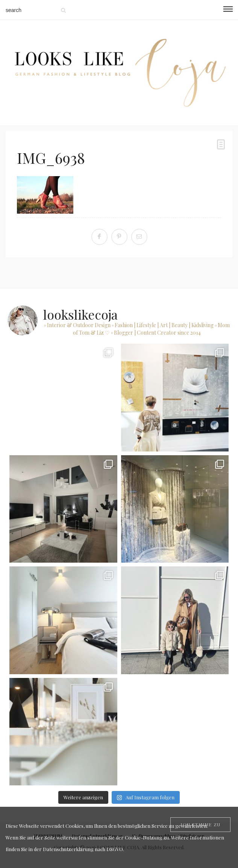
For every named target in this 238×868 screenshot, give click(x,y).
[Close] (200, 825)
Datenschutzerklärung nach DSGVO (83, 849)
